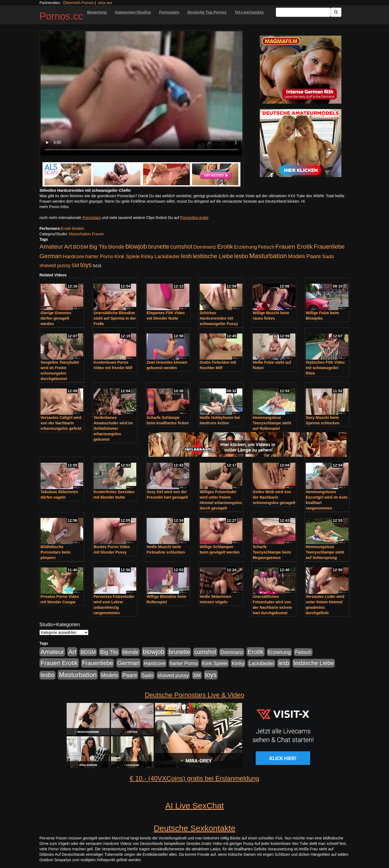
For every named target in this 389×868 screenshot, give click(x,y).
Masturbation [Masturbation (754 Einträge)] (268, 256)
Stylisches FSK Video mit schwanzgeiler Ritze (325, 368)
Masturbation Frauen (86, 234)
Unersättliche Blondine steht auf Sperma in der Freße (115, 318)
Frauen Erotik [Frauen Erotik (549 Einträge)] (294, 246)
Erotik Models (72, 228)
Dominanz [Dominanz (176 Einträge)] (205, 247)
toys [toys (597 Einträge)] (86, 265)
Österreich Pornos (78, 3)
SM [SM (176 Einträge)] (75, 265)
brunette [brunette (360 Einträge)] (159, 247)
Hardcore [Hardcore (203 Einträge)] (74, 256)
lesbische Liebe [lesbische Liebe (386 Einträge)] (213, 256)
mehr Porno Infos (54, 207)
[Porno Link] (141, 174)
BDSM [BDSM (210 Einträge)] (81, 247)
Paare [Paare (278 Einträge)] (314, 256)
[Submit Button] (336, 12)
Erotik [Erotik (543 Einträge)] (225, 246)
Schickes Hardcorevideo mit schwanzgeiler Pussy (219, 318)
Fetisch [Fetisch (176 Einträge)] (266, 247)
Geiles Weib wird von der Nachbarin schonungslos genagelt (274, 497)
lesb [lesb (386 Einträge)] (186, 256)
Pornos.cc (61, 16)
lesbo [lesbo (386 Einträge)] (241, 256)
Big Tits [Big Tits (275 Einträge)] (98, 247)
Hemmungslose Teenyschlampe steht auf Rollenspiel (272, 423)
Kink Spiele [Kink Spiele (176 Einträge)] (127, 256)
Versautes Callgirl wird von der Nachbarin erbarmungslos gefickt (61, 423)
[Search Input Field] (303, 12)
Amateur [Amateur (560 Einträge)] (51, 246)
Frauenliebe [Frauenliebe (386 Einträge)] (329, 247)
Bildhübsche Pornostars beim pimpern (55, 552)
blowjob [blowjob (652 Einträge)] (136, 246)
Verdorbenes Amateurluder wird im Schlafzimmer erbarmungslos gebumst (113, 428)
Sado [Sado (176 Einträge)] (328, 256)
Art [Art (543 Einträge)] (68, 246)
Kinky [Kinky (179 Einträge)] (147, 256)
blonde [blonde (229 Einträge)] (116, 247)
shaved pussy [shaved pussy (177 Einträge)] (55, 265)
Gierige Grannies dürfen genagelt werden (56, 318)
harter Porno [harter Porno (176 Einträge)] (99, 256)
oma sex (105, 3)
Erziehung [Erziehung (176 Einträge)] (246, 247)
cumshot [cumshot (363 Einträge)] (181, 247)
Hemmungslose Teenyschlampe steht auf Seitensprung (325, 552)
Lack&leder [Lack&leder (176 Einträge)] (167, 256)
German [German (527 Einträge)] (51, 256)
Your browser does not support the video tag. (141, 93)
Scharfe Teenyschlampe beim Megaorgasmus (272, 552)
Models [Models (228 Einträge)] (297, 256)
